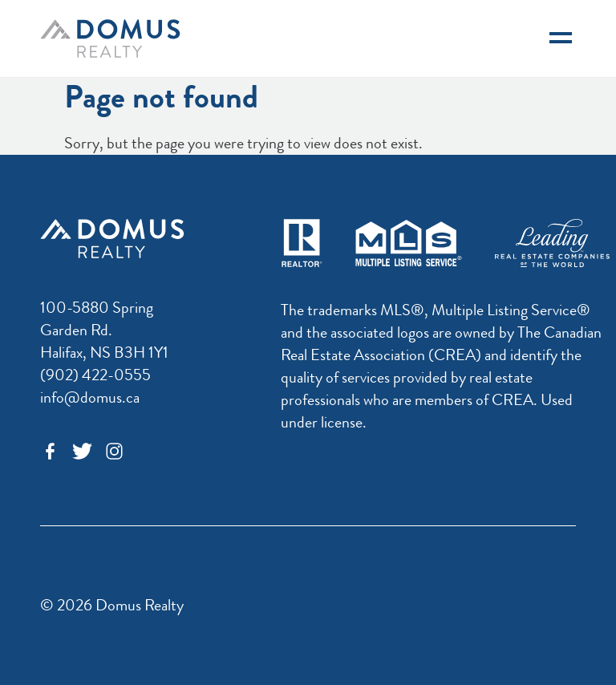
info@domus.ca (90, 397)
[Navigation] (561, 39)
